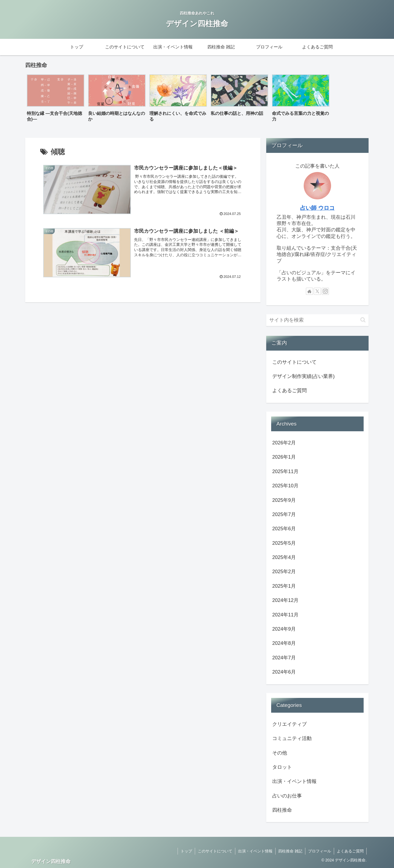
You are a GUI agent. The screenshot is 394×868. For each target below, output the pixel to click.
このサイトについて (294, 362)
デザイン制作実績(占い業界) (303, 376)
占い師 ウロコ (317, 208)
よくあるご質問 (289, 391)
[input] (317, 320)
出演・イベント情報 (255, 851)
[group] (56, 100)
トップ (186, 851)
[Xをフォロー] (317, 291)
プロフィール (320, 851)
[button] (363, 320)
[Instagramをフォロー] (325, 291)
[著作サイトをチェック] (309, 291)
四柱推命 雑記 (290, 851)
